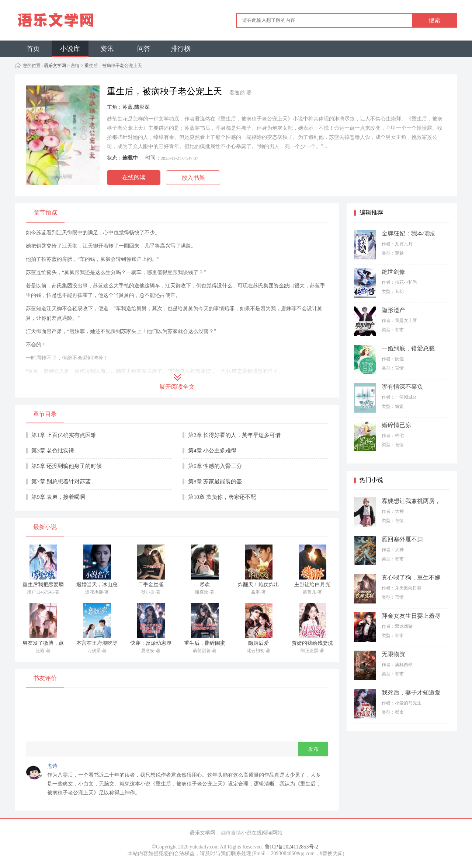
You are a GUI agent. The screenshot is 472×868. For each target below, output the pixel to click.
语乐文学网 (54, 66)
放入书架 (193, 178)
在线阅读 (134, 177)
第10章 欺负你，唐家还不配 (222, 497)
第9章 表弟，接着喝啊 (58, 497)
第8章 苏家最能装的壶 (215, 482)
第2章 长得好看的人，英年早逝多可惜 (234, 435)
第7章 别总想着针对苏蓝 (61, 482)
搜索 (434, 20)
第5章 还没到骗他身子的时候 (67, 466)
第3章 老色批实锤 (53, 451)
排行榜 (181, 49)
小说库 (70, 49)
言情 (75, 66)
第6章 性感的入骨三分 (215, 466)
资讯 (107, 49)
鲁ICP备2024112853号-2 (291, 847)
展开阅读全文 (177, 387)
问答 (144, 49)
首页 (33, 49)
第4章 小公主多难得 (212, 451)
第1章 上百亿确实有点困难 (64, 435)
